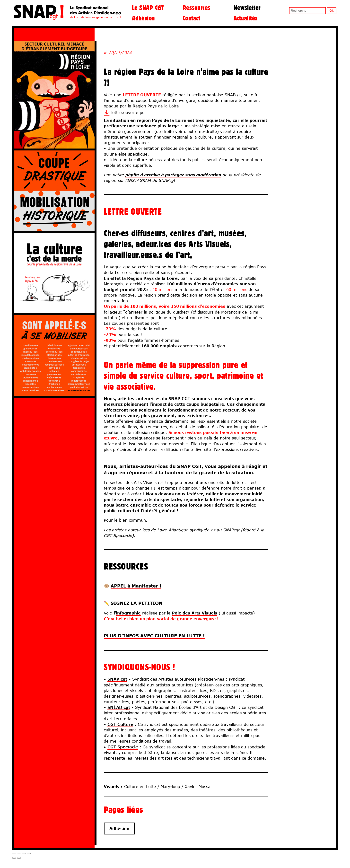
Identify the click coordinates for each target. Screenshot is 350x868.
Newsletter (247, 8)
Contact (192, 18)
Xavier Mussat (198, 786)
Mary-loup (170, 786)
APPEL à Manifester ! (136, 586)
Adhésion (143, 18)
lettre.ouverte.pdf (129, 112)
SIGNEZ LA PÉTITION (136, 603)
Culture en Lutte (140, 786)
